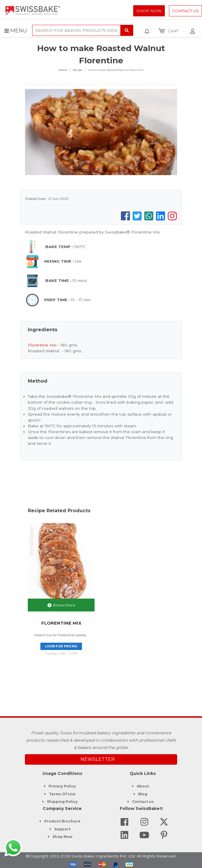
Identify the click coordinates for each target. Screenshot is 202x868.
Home (63, 70)
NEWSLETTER (98, 759)
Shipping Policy (62, 802)
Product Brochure (62, 821)
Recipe (78, 70)
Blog (143, 794)
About (143, 786)
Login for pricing (61, 646)
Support (62, 829)
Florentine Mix (42, 345)
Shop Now (149, 11)
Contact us (143, 802)
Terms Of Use (62, 794)
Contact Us (185, 11)
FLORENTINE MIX (61, 623)
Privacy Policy (62, 786)
